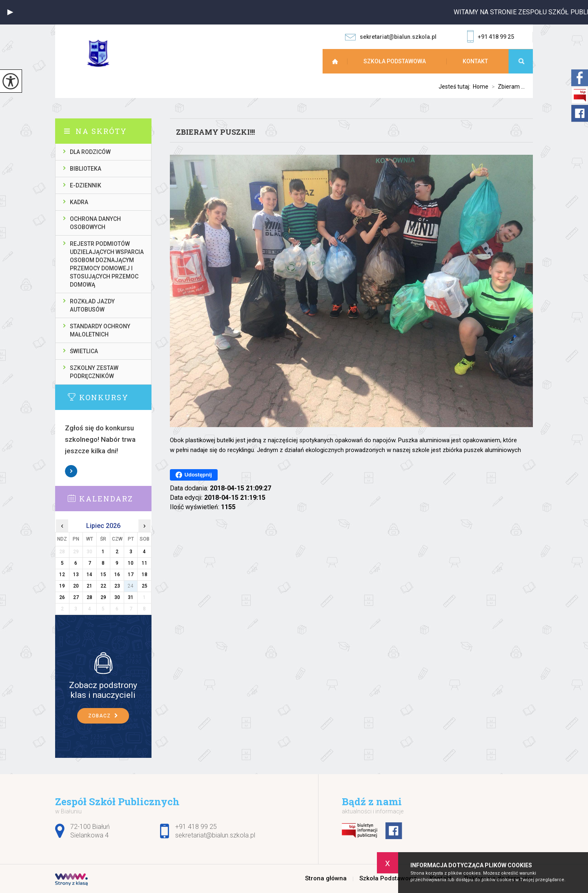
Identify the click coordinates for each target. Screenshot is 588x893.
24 (131, 586)
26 (62, 597)
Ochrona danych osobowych (95, 223)
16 (117, 575)
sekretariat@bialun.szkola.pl (391, 37)
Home (481, 87)
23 (117, 586)
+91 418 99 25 (491, 37)
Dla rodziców (90, 152)
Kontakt (475, 61)
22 (103, 586)
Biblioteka (86, 169)
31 (131, 597)
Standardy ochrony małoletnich (100, 330)
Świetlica (84, 351)
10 (131, 563)
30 (117, 597)
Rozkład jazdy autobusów (92, 305)
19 (62, 586)
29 (103, 597)
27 (76, 597)
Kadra (79, 202)
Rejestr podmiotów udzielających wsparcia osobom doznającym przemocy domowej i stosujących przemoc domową (107, 264)
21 (89, 586)
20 (76, 586)
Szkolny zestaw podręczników (94, 372)
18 (145, 575)
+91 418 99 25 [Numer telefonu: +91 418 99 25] (196, 827)
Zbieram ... (507, 87)
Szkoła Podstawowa (395, 61)
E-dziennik (86, 185)
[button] (10, 12)
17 (131, 575)
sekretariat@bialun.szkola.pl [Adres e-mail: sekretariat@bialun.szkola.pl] (215, 835)
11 (145, 563)
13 (76, 575)
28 (89, 597)
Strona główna (339, 61)
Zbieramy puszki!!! (215, 132)
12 (62, 575)
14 (89, 575)
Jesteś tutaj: (456, 87)
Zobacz (71, 471)
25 (145, 586)
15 (103, 575)
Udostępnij (194, 475)
